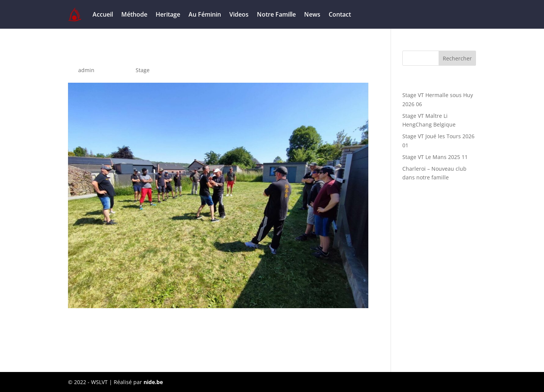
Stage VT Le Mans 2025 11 (435, 157)
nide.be (153, 382)
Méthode (134, 14)
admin (86, 70)
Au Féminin (205, 14)
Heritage (168, 14)
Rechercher (457, 58)
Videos (239, 14)
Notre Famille (276, 14)
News (312, 14)
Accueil (103, 14)
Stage (143, 70)
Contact (340, 14)
